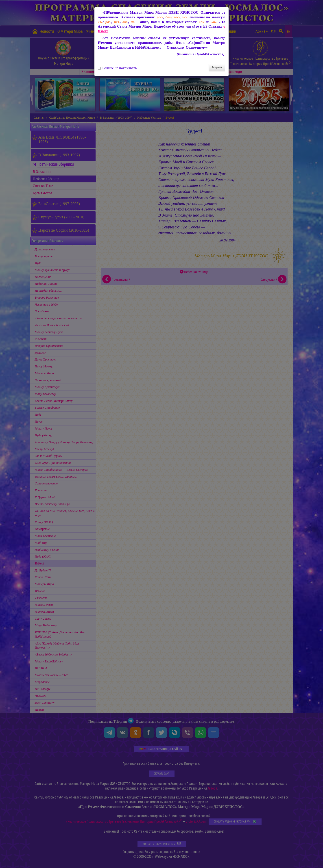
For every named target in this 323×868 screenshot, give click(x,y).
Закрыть (217, 67)
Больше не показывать (117, 68)
